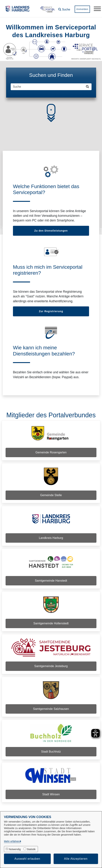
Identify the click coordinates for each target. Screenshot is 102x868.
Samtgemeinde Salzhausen (51, 709)
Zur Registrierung (51, 311)
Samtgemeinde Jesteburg (51, 666)
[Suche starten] (88, 87)
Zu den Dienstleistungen (51, 231)
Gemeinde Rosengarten (51, 452)
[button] (64, 8)
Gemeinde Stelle (51, 495)
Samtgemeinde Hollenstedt (51, 623)
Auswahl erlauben (27, 859)
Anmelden (82, 9)
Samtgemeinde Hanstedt (51, 581)
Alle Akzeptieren (76, 859)
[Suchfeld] (48, 87)
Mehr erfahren (12, 841)
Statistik (31, 849)
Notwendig (15, 849)
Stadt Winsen (51, 794)
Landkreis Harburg (51, 538)
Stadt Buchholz (51, 752)
